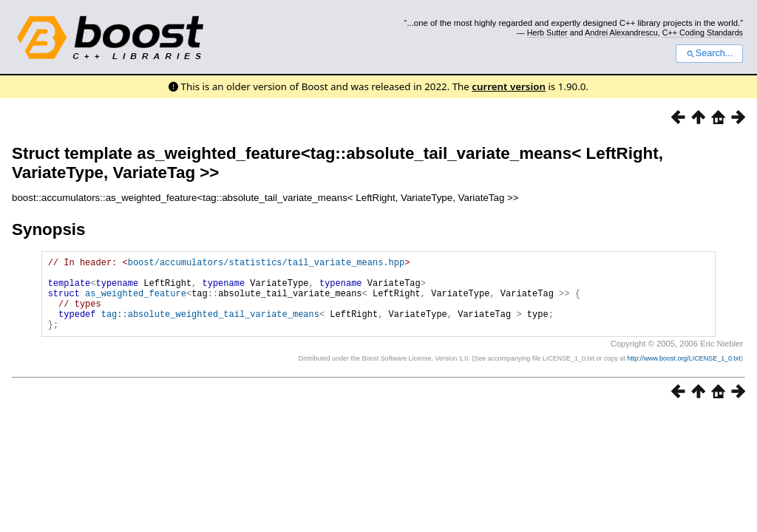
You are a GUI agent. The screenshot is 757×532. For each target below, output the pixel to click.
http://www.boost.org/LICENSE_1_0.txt (684, 374)
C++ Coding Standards (703, 33)
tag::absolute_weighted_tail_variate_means (210, 327)
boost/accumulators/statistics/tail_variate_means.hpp (266, 264)
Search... (709, 53)
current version (509, 86)
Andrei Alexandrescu (621, 33)
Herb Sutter (547, 33)
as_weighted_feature (136, 302)
